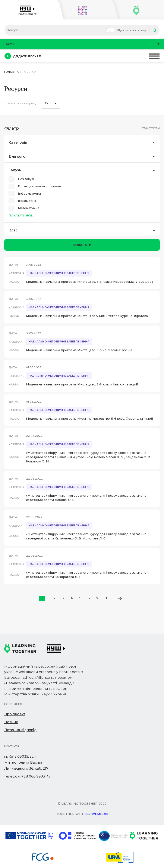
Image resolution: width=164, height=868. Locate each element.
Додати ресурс (23, 56)
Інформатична (29, 194)
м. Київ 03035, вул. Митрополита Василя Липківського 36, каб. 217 (26, 762)
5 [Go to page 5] (80, 598)
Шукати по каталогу (131, 30)
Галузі (82, 44)
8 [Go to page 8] (106, 598)
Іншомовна (27, 201)
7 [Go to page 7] (97, 598)
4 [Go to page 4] (72, 598)
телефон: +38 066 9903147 (27, 776)
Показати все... (21, 215)
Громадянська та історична (40, 186)
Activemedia (97, 814)
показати (82, 245)
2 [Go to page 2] (54, 598)
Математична (29, 208)
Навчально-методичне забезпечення (59, 273)
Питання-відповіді (21, 730)
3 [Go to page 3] (63, 598)
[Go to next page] (120, 598)
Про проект (15, 714)
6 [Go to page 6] (89, 598)
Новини (11, 722)
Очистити (151, 128)
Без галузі (26, 179)
